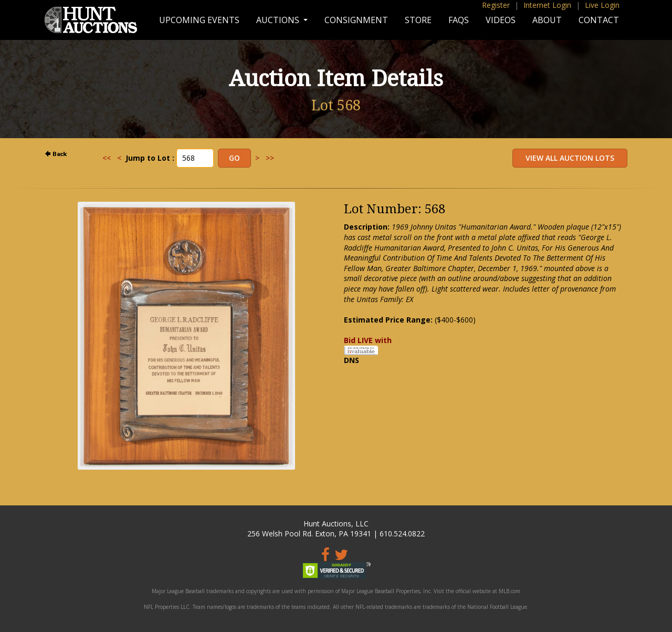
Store (418, 20)
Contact (599, 20)
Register (496, 5)
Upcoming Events (199, 20)
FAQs (459, 20)
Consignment (356, 20)
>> (270, 158)
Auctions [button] (279, 20)
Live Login (602, 5)
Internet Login (547, 5)
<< (107, 158)
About (547, 20)
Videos (501, 20)
